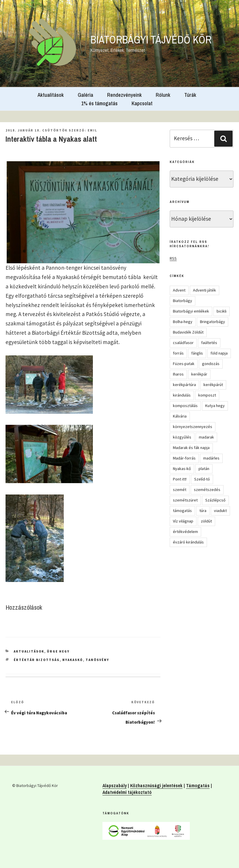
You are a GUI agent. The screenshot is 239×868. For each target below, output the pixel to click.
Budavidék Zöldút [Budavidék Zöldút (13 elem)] (188, 332)
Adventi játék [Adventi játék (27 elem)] (205, 290)
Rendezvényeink (124, 95)
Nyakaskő (73, 660)
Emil (92, 130)
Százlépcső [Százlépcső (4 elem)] (215, 500)
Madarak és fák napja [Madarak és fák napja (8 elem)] (191, 448)
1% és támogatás (99, 103)
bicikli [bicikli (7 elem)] (222, 311)
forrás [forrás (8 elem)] (178, 353)
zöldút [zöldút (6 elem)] (206, 521)
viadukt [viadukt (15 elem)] (220, 511)
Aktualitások (51, 95)
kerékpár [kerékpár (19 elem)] (199, 374)
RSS (173, 258)
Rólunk (163, 95)
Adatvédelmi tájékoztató (127, 792)
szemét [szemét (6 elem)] (180, 490)
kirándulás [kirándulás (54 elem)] (182, 395)
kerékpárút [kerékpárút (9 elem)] (213, 385)
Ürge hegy (58, 651)
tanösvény (97, 660)
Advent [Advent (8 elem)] (179, 290)
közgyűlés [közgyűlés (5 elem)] (182, 437)
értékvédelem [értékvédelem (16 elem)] (185, 532)
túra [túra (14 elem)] (203, 511)
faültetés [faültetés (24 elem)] (209, 343)
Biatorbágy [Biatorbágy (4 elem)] (183, 301)
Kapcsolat (142, 103)
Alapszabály (115, 785)
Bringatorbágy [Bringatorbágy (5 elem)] (213, 322)
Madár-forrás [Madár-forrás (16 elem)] (184, 458)
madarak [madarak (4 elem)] (206, 437)
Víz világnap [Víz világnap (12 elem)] (183, 521)
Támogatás (198, 785)
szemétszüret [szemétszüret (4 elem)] (185, 500)
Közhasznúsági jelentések (156, 785)
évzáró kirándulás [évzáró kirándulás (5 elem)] (188, 542)
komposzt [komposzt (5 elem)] (207, 395)
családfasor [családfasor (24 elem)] (183, 343)
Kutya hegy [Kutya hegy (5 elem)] (215, 406)
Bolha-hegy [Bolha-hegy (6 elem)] (183, 322)
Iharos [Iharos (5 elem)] (178, 374)
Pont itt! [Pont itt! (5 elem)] (180, 479)
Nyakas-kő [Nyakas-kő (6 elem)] (182, 469)
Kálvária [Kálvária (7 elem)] (180, 416)
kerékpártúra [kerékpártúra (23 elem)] (184, 385)
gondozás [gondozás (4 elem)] (211, 364)
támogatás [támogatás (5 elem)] (182, 511)
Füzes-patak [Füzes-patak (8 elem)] (184, 364)
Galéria (85, 95)
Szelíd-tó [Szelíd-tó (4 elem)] (202, 479)
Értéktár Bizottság (37, 660)
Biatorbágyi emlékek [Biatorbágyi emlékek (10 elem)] (191, 311)
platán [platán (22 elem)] (204, 469)
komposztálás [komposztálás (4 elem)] (185, 406)
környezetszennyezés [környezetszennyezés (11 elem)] (193, 427)
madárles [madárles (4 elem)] (211, 458)
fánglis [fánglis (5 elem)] (197, 353)
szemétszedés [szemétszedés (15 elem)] (207, 490)
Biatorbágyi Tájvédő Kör (151, 40)
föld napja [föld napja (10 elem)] (219, 353)
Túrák (190, 95)
